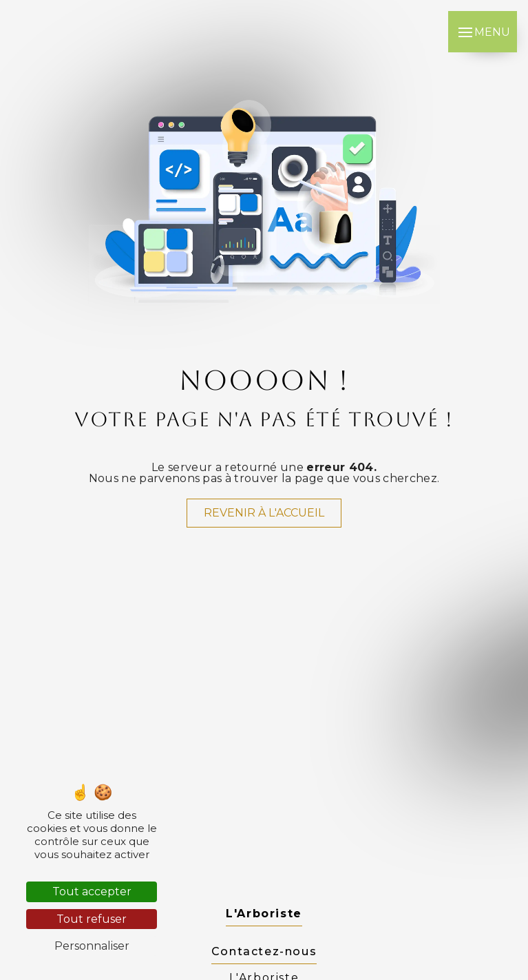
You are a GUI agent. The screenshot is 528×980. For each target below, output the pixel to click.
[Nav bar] (483, 32)
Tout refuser (92, 919)
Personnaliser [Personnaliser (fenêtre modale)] (92, 946)
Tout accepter (92, 892)
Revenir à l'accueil (264, 513)
